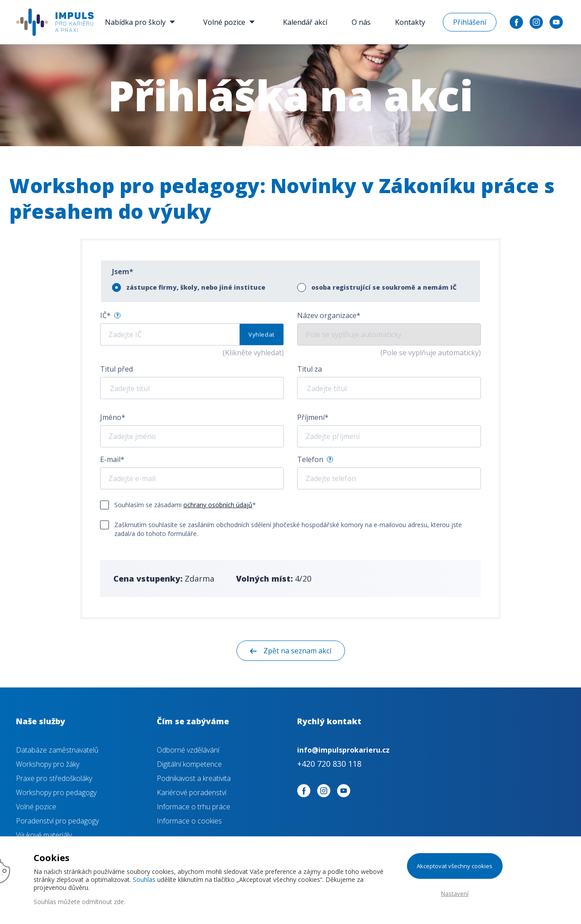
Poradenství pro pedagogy (57, 821)
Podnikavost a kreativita (194, 778)
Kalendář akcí (305, 22)
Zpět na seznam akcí (297, 651)
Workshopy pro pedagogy (56, 792)
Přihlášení (470, 22)
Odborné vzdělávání (188, 750)
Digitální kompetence (189, 764)
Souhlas (144, 879)
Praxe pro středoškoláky (54, 778)
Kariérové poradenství (192, 792)
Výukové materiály (44, 835)
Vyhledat (261, 334)
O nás (361, 22)
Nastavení (455, 893)
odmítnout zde (103, 902)
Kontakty (410, 22)
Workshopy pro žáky (48, 764)
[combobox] (192, 388)
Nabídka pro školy (142, 22)
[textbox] (184, 389)
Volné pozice (231, 22)
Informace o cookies (189, 821)
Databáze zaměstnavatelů (57, 750)
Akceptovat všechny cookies (455, 866)
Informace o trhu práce (194, 807)
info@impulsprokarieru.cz (343, 750)
